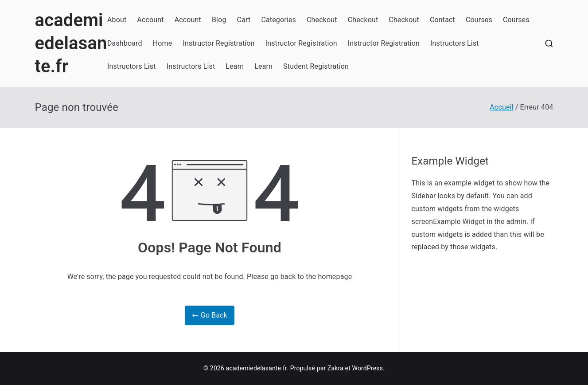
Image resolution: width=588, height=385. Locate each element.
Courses (479, 20)
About (117, 20)
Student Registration (316, 66)
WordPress (368, 368)
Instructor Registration (218, 43)
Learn (235, 66)
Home (163, 43)
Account (150, 20)
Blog (219, 20)
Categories (278, 20)
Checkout (322, 20)
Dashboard (125, 43)
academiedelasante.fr (71, 43)
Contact (442, 20)
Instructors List (455, 43)
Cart (244, 20)
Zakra (335, 368)
